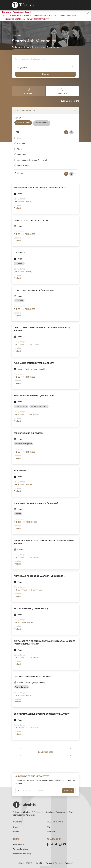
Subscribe (68, 791)
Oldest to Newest (42, 123)
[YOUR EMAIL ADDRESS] (42, 791)
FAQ (49, 827)
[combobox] (45, 67)
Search (46, 74)
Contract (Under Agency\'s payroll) (32, 160)
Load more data (45, 752)
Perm (20, 138)
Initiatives (17, 832)
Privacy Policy (19, 844)
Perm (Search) (24, 166)
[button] (76, 132)
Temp (20, 149)
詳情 (47, 19)
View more (72, 15)
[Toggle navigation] (76, 5)
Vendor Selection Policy (22, 854)
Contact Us (51, 832)
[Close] (88, 13)
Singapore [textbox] (22, 68)
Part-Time (22, 155)
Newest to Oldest (23, 123)
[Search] (47, 59)
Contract (21, 144)
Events (16, 827)
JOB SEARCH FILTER (25, 110)
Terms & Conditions (21, 849)
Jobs (19, 36)
